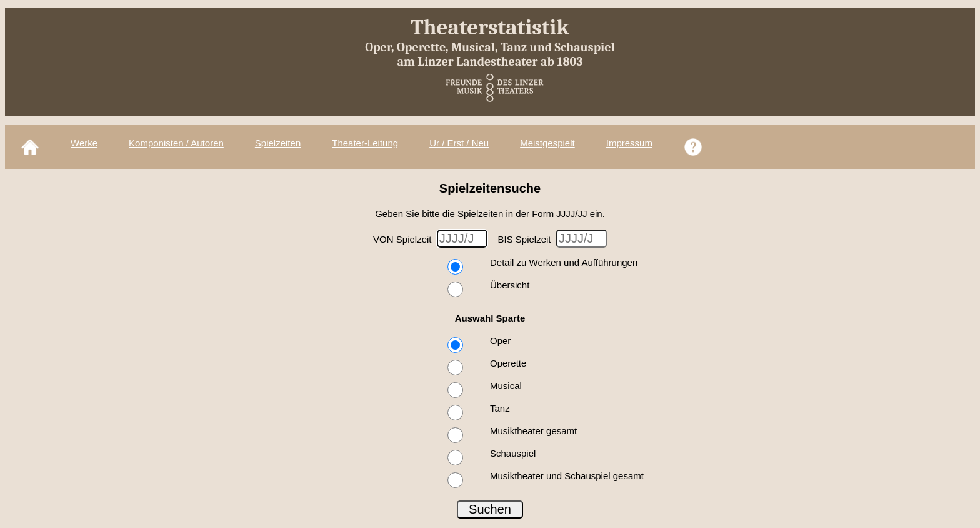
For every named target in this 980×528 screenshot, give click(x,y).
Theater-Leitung (365, 143)
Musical (506, 386)
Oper (500, 341)
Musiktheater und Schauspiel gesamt (567, 476)
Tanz (500, 408)
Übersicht (510, 285)
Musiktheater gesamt (533, 431)
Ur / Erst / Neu (459, 143)
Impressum (629, 143)
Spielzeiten (278, 143)
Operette (508, 363)
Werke (84, 143)
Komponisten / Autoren (176, 143)
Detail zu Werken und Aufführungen (564, 262)
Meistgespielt (547, 143)
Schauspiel (513, 453)
